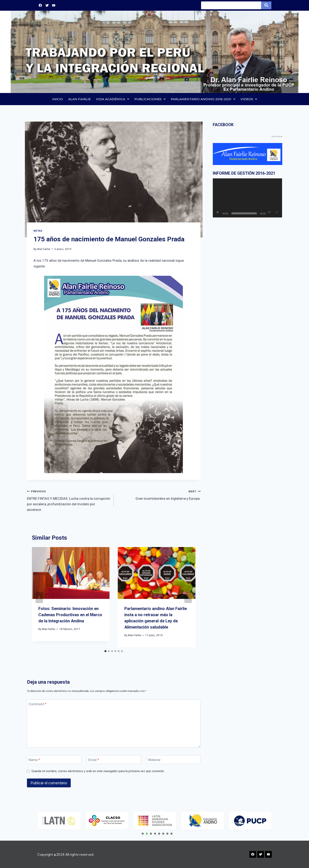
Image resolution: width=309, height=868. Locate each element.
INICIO (58, 99)
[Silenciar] (269, 213)
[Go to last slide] (39, 597)
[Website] (173, 760)
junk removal (277, 137)
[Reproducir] (218, 213)
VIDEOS (249, 99)
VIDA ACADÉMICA (113, 99)
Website (154, 760)
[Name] (54, 760)
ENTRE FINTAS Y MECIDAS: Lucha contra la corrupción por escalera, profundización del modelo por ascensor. (69, 500)
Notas (38, 231)
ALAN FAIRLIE (79, 99)
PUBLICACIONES (150, 99)
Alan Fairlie (44, 249)
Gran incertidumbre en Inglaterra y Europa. (159, 495)
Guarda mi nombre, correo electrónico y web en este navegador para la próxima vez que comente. (98, 771)
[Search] (231, 5)
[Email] (114, 760)
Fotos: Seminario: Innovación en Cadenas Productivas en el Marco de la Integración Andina (70, 615)
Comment (38, 704)
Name (34, 760)
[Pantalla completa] (277, 213)
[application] (248, 198)
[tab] (105, 651)
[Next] (188, 597)
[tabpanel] (59, 820)
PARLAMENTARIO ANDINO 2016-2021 (203, 99)
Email (94, 760)
